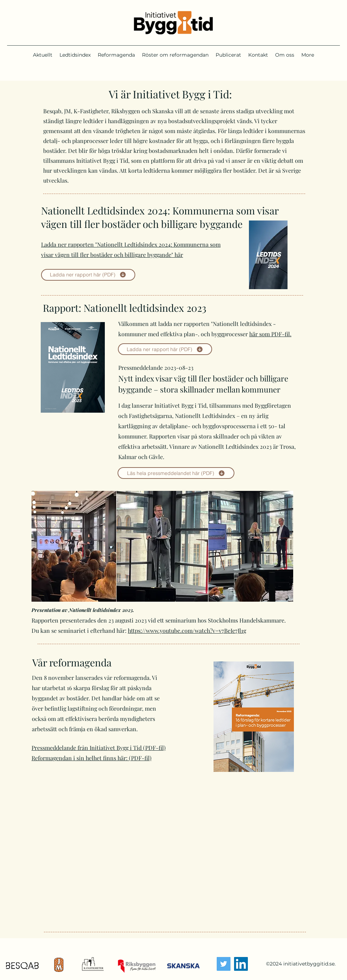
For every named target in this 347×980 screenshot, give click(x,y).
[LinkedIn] (241, 964)
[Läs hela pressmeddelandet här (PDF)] (176, 473)
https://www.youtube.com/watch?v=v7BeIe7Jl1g (187, 631)
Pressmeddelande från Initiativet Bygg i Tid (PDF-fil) (99, 748)
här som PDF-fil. (270, 334)
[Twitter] (224, 964)
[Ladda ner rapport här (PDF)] (88, 275)
